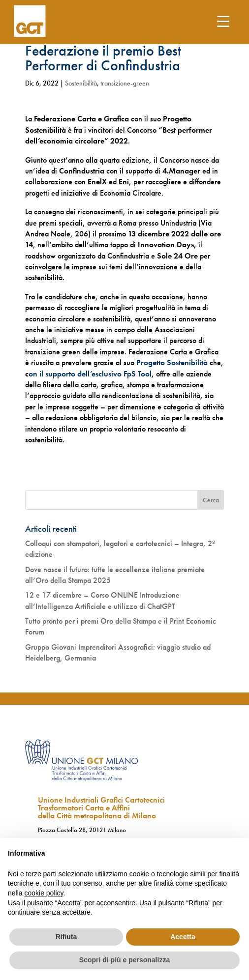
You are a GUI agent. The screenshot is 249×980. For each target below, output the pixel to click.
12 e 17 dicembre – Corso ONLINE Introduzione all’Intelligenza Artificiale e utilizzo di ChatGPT (102, 600)
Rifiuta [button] (66, 937)
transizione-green (125, 83)
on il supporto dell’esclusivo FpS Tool (90, 374)
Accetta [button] (183, 937)
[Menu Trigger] (223, 21)
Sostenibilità (81, 83)
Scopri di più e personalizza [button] (124, 960)
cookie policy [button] (44, 893)
